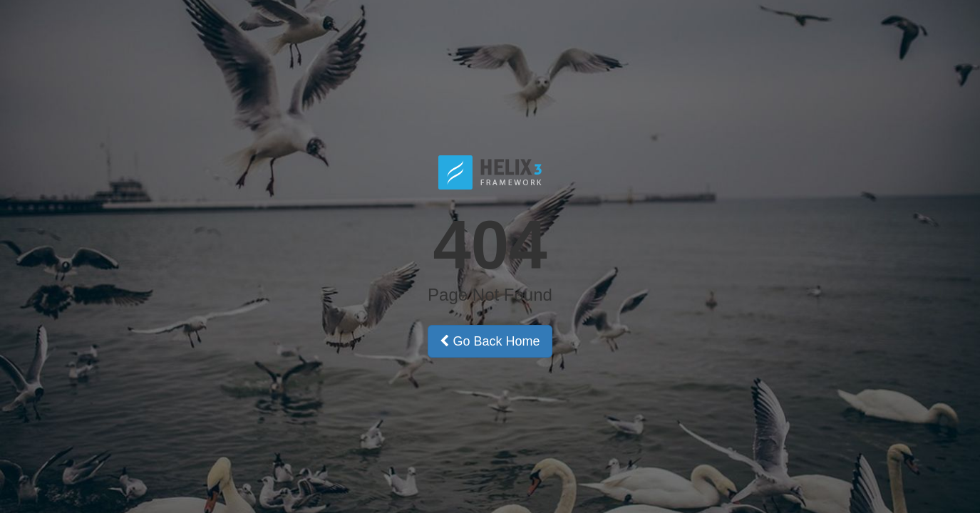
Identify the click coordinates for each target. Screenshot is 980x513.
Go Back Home (490, 341)
